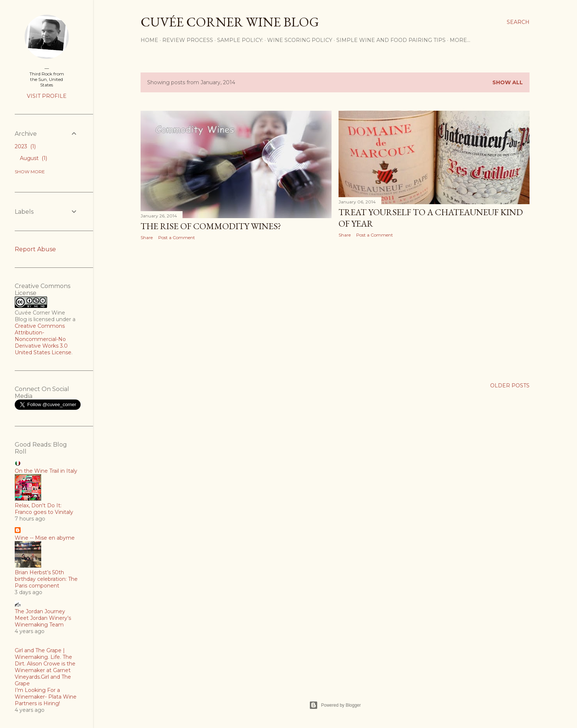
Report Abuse (35, 249)
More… (460, 40)
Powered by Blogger (335, 705)
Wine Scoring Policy (300, 40)
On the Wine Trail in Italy (46, 471)
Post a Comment (177, 237)
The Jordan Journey (40, 611)
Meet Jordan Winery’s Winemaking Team (43, 621)
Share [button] (147, 237)
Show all (508, 82)
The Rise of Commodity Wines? (211, 226)
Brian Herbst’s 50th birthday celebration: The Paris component (46, 579)
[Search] (518, 22)
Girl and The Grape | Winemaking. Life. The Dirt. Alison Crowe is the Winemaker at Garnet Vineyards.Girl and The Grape (45, 667)
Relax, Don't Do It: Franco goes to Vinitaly (44, 509)
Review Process (188, 40)
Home (149, 40)
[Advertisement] (236, 310)
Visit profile (47, 96)
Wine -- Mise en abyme (45, 538)
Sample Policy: (240, 40)
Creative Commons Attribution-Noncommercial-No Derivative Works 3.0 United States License (43, 339)
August (33, 158)
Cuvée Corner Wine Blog (230, 22)
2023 (25, 146)
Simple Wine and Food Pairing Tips (391, 40)
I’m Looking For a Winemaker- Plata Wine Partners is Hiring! (46, 697)
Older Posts (510, 386)
